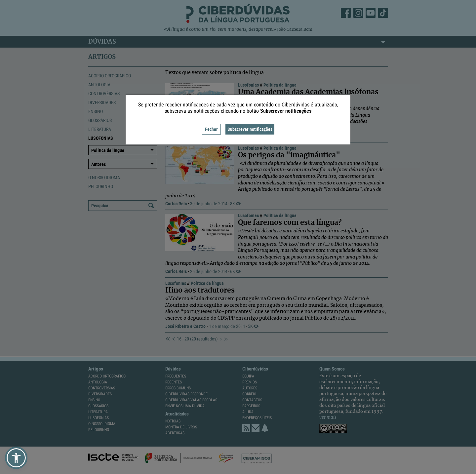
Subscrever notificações (250, 129)
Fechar (211, 129)
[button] (16, 458)
